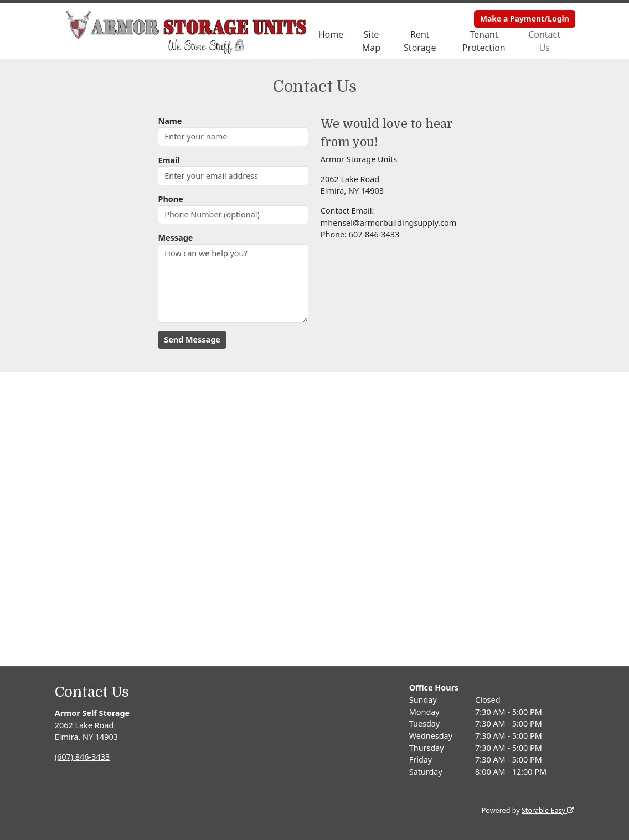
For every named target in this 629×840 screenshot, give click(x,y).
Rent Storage (420, 41)
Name (170, 121)
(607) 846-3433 (82, 757)
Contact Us (544, 41)
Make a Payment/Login (525, 19)
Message (175, 238)
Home (331, 34)
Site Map (371, 41)
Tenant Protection (484, 41)
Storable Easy (548, 810)
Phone (170, 199)
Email (169, 160)
